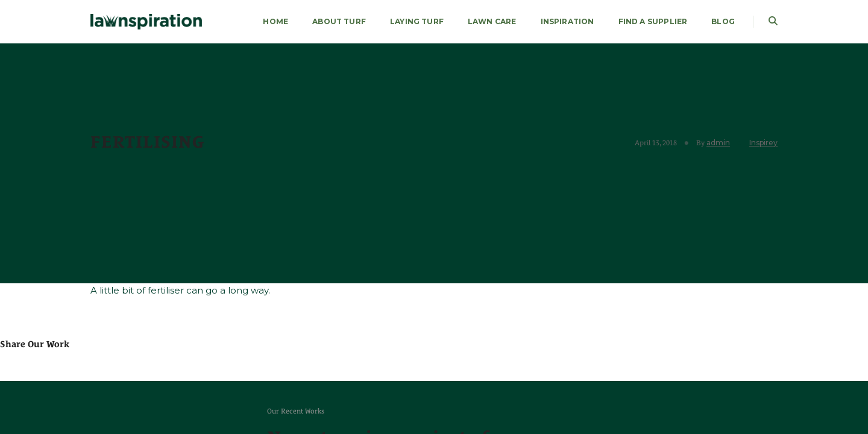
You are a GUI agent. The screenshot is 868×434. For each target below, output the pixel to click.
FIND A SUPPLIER (653, 21)
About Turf (339, 21)
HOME (275, 21)
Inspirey (763, 143)
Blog (723, 21)
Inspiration (568, 21)
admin (718, 143)
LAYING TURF (417, 21)
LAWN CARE (492, 21)
